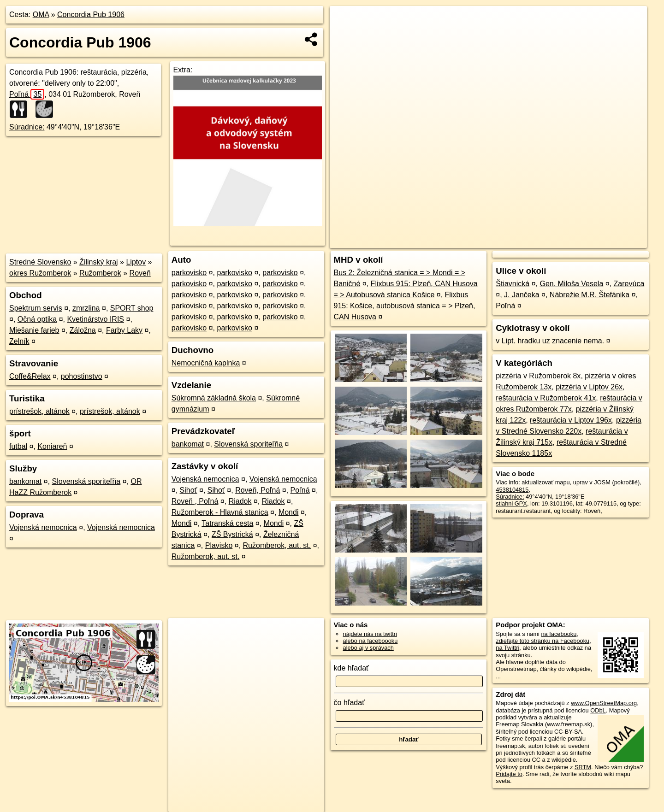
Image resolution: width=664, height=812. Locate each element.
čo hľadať (350, 703)
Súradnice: (27, 127)
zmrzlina (86, 308)
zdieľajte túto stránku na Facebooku (542, 641)
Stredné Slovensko (40, 262)
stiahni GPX (511, 503)
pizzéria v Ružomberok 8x (538, 376)
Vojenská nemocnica (43, 527)
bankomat (25, 481)
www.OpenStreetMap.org (604, 703)
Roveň (140, 273)
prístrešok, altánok (39, 411)
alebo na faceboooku (371, 641)
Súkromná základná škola (214, 398)
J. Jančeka (522, 295)
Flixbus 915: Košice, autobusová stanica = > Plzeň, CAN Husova (405, 306)
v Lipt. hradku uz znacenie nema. (550, 341)
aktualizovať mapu (545, 482)
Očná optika (37, 319)
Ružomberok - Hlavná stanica (220, 512)
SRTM (583, 767)
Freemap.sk (535, 241)
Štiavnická (513, 284)
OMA (41, 15)
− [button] (346, 36)
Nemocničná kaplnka (206, 363)
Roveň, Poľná (258, 490)
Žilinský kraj (99, 262)
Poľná (27, 94)
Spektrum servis (36, 308)
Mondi (289, 512)
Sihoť (189, 490)
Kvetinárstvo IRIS (95, 319)
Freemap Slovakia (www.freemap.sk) (544, 724)
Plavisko (219, 545)
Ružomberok (100, 273)
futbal (18, 446)
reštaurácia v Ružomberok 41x (546, 398)
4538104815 (512, 490)
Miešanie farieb (34, 330)
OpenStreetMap (488, 241)
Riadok (240, 501)
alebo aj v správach (368, 648)
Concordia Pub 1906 (91, 15)
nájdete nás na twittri (370, 634)
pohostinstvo (82, 376)
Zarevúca (629, 284)
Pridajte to (509, 774)
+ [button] (346, 22)
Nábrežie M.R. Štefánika (590, 295)
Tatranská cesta (227, 523)
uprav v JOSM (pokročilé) (606, 482)
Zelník (19, 341)
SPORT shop (132, 308)
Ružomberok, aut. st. (277, 545)
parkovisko (189, 273)
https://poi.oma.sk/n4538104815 (606, 241)
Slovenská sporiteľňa (86, 481)
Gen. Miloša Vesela (571, 284)
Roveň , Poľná (195, 501)
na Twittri (507, 648)
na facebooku (559, 634)
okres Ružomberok (40, 273)
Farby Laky (124, 330)
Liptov (136, 262)
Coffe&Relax (30, 376)
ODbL (598, 710)
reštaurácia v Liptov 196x (571, 420)
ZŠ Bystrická (232, 534)
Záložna (83, 330)
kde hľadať (352, 668)
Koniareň (52, 446)
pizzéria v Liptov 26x (589, 387)
